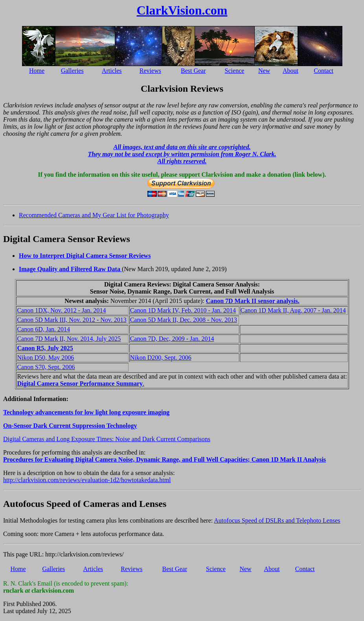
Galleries (72, 71)
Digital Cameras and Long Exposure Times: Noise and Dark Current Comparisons (107, 439)
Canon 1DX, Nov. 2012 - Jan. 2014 (61, 310)
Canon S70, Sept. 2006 (46, 367)
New (264, 71)
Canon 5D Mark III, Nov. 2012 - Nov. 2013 (72, 320)
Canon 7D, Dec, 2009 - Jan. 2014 (172, 339)
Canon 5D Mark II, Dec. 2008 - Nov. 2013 (184, 320)
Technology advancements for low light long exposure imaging (86, 412)
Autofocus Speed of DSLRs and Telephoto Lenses (277, 520)
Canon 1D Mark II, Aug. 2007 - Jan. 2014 (293, 310)
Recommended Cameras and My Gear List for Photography (94, 215)
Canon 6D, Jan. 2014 (43, 329)
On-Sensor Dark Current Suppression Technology (70, 426)
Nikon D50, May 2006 (45, 358)
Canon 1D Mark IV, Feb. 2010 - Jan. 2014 (183, 310)
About (290, 71)
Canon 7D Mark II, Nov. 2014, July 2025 (69, 339)
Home (37, 71)
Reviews (150, 71)
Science (235, 71)
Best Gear (193, 71)
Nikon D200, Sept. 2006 (161, 358)
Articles (112, 71)
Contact (324, 71)
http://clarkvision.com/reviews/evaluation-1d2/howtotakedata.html (87, 480)
